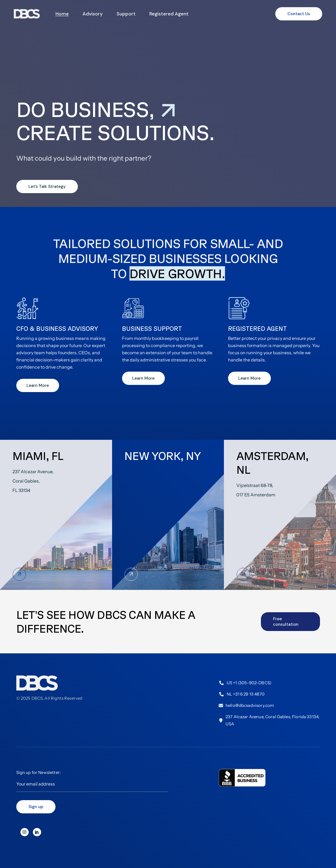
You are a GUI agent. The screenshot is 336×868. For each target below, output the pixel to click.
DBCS (37, 698)
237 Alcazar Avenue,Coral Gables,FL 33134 (33, 481)
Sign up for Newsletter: (92, 781)
